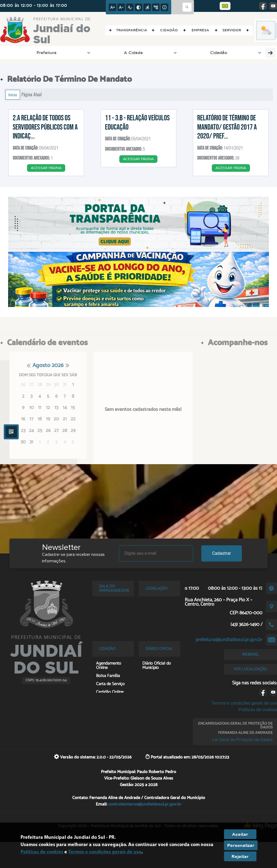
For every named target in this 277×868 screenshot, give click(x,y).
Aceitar (240, 834)
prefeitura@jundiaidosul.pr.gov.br (229, 640)
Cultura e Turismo (238, 52)
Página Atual (32, 95)
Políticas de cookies (258, 710)
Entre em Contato (137, 52)
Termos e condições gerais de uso (244, 703)
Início (13, 95)
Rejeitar (240, 856)
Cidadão (94, 52)
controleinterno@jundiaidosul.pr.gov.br (145, 804)
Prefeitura (24, 52)
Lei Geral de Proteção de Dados (243, 740)
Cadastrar (222, 553)
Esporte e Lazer (184, 52)
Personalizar (241, 845)
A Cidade (60, 52)
